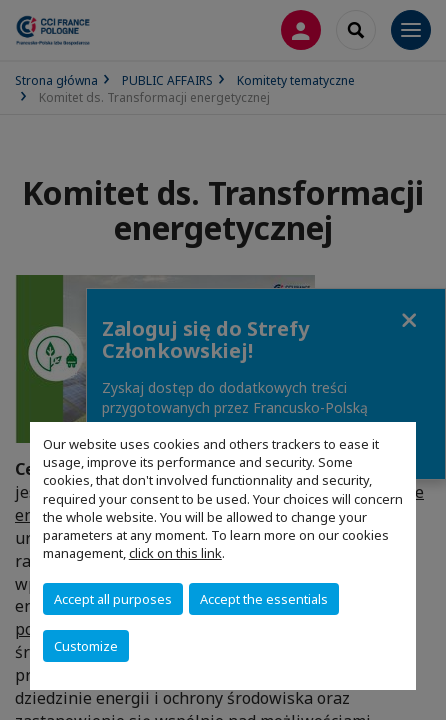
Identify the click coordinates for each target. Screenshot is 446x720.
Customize (86, 646)
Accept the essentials (264, 599)
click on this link (175, 553)
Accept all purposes (113, 599)
